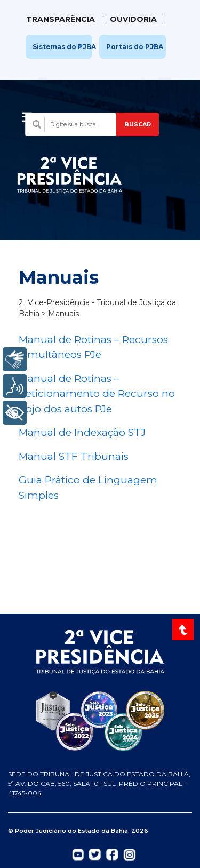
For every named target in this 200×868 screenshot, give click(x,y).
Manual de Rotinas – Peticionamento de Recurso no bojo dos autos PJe (97, 394)
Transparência (61, 19)
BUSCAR (138, 124)
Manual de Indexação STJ (82, 432)
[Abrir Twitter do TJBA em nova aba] (95, 854)
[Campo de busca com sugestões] (71, 124)
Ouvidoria (133, 19)
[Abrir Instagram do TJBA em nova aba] (130, 854)
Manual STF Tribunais (74, 456)
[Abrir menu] (27, 114)
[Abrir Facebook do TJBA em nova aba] (112, 854)
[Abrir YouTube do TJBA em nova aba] (78, 854)
